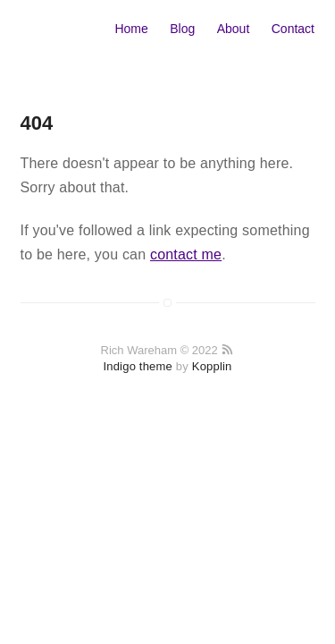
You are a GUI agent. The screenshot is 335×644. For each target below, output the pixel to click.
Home (131, 29)
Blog (182, 29)
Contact (293, 29)
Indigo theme (138, 366)
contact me (186, 254)
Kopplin (212, 366)
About (234, 29)
